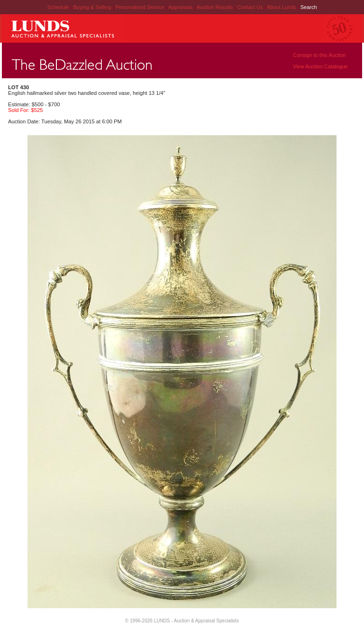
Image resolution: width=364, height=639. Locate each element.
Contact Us (250, 7)
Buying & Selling (93, 7)
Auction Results (215, 7)
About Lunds (282, 7)
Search (309, 7)
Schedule (58, 7)
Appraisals (181, 7)
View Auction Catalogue (320, 66)
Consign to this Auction (319, 55)
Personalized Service (140, 7)
